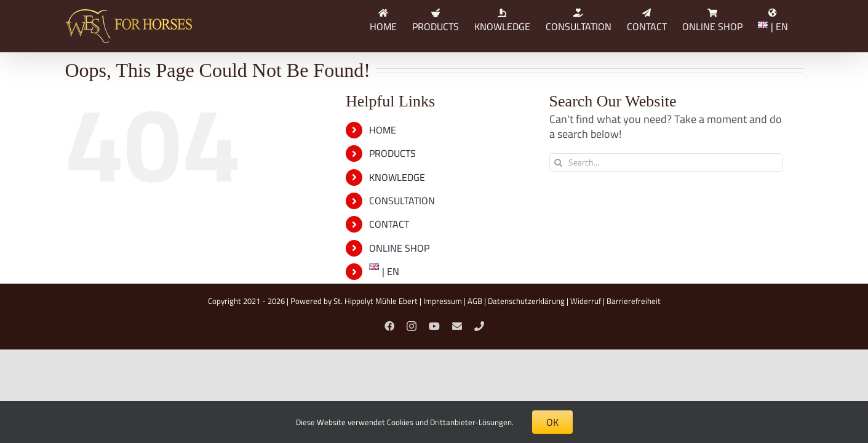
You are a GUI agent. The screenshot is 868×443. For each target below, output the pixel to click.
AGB (475, 301)
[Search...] (666, 162)
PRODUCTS (392, 153)
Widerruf (586, 301)
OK (552, 422)
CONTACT (389, 224)
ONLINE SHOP (399, 248)
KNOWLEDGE (397, 177)
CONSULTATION (402, 201)
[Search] (559, 162)
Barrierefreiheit (634, 301)
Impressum (443, 301)
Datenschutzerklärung (526, 301)
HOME (383, 130)
